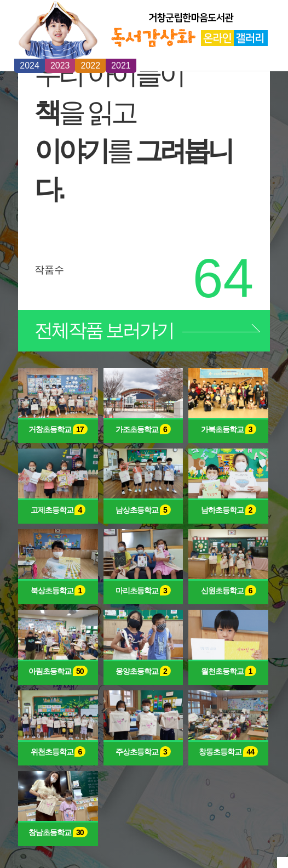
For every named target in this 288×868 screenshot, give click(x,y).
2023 (60, 66)
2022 (90, 66)
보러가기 (104, 330)
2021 (121, 66)
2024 (30, 66)
